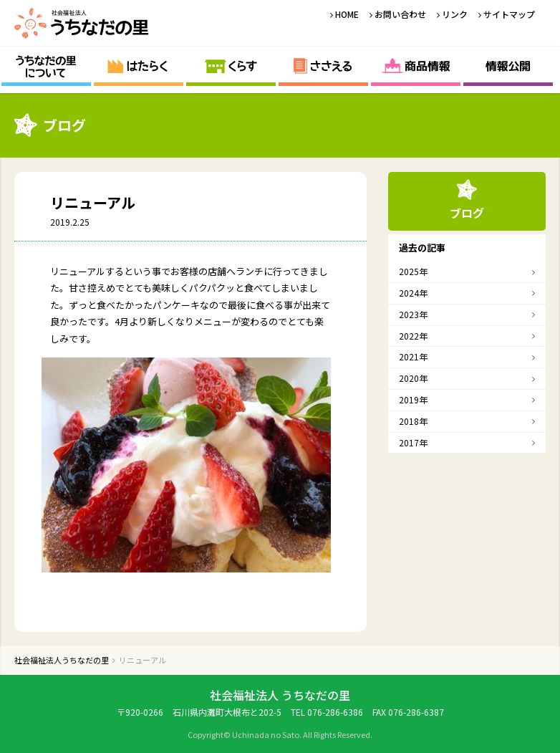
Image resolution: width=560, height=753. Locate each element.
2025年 (413, 271)
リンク (455, 14)
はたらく (139, 66)
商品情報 (416, 66)
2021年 (413, 356)
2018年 (413, 421)
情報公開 (508, 66)
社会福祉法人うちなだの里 (82, 23)
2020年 (413, 378)
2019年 (413, 399)
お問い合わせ (400, 14)
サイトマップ (509, 14)
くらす (231, 66)
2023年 (413, 314)
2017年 (413, 442)
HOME (347, 14)
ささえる (323, 66)
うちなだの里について (46, 66)
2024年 (413, 293)
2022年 (413, 336)
